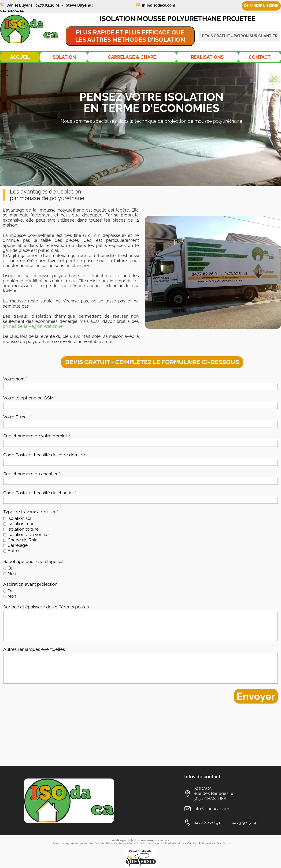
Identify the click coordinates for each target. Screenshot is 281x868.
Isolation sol (19, 518)
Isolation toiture (23, 529)
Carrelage (18, 545)
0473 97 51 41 (245, 822)
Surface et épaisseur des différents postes (46, 607)
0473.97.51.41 (12, 10)
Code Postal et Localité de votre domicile (45, 455)
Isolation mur (21, 524)
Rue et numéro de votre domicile (37, 436)
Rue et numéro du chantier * (32, 474)
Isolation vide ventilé (28, 534)
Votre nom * (15, 379)
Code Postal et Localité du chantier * (40, 493)
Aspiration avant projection (30, 584)
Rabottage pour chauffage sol (33, 561)
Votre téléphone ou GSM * (30, 398)
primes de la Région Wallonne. (33, 326)
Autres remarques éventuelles (34, 649)
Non (12, 573)
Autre (13, 551)
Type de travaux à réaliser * (31, 512)
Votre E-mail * (17, 417)
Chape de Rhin (22, 540)
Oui (11, 568)
